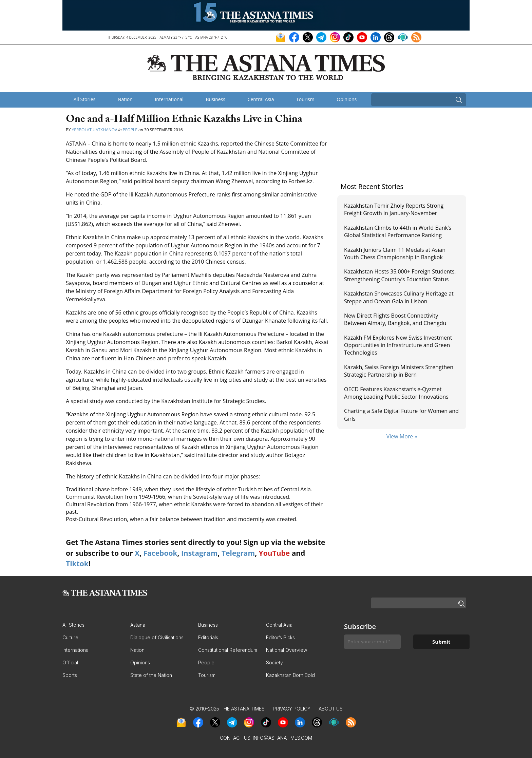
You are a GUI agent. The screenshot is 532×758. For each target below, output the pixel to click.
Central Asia (261, 99)
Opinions (347, 99)
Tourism (305, 99)
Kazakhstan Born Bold (290, 675)
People (130, 130)
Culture (70, 637)
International (169, 99)
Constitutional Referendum (228, 650)
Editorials (208, 637)
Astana (138, 625)
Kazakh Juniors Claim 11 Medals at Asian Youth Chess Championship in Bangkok (395, 253)
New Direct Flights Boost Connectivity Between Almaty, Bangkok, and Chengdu (395, 319)
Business (215, 99)
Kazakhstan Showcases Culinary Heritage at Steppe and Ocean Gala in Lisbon (399, 297)
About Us (331, 709)
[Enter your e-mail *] (372, 642)
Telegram (238, 553)
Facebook (160, 553)
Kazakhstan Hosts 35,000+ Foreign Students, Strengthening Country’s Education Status (400, 275)
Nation (125, 99)
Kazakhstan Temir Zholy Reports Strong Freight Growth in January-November (394, 209)
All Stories (84, 99)
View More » (402, 436)
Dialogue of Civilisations (157, 637)
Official (70, 662)
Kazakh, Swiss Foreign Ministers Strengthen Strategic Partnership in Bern (399, 371)
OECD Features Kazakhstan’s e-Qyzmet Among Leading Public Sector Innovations (396, 393)
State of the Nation (151, 675)
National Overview (287, 650)
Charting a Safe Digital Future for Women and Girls (401, 415)
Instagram (199, 553)
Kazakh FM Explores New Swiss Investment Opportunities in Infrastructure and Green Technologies (398, 345)
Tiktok (77, 564)
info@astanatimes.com (282, 738)
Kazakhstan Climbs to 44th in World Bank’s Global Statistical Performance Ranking (398, 231)
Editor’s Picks (280, 637)
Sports (70, 675)
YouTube (274, 553)
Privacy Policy (292, 709)
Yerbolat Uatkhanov (95, 130)
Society (274, 662)
